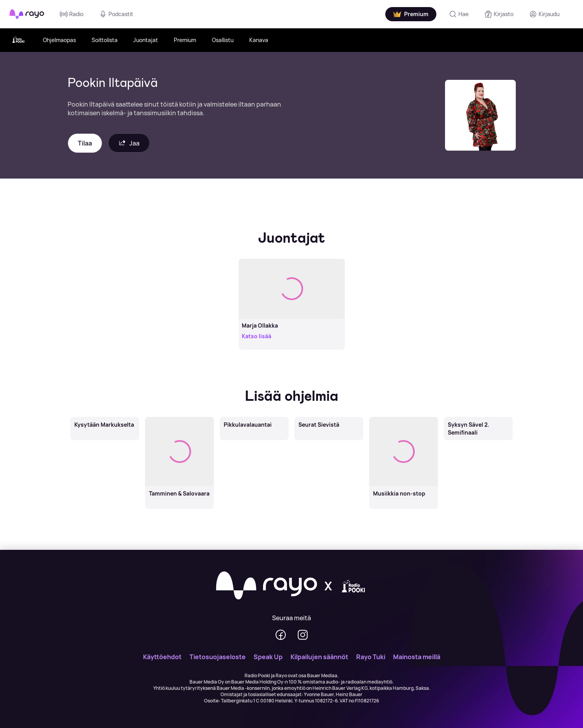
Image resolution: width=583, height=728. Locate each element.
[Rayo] (267, 586)
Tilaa (85, 143)
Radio (72, 14)
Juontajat (146, 40)
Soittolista (105, 40)
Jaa (129, 143)
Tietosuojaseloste (218, 657)
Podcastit (116, 14)
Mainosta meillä (417, 657)
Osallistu (223, 40)
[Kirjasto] (499, 14)
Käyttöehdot (162, 657)
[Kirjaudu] (544, 14)
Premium (185, 40)
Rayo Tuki (371, 657)
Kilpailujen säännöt (319, 657)
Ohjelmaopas (59, 40)
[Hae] (459, 14)
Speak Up (268, 657)
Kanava (259, 40)
